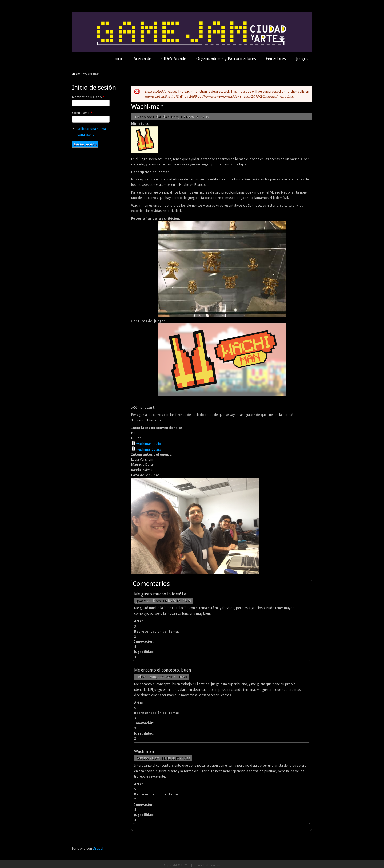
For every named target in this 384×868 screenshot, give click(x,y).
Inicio (118, 59)
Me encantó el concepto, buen (163, 670)
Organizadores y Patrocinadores (226, 59)
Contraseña (82, 113)
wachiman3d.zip (149, 444)
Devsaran (214, 865)
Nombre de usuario (88, 97)
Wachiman (144, 751)
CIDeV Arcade (174, 59)
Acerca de (142, 59)
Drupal (98, 848)
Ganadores (276, 59)
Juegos (302, 59)
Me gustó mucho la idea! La (160, 594)
